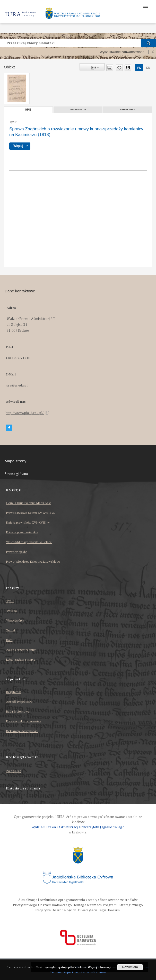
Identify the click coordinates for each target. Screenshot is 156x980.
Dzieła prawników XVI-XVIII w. (28, 522)
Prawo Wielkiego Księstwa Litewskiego (33, 561)
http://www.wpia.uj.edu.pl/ (27, 413)
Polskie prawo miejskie (22, 532)
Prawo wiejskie (17, 552)
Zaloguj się (14, 771)
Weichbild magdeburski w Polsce (29, 542)
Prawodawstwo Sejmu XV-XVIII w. (31, 513)
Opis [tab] (28, 110)
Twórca (11, 611)
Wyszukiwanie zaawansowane (122, 52)
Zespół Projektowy (19, 702)
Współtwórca (15, 620)
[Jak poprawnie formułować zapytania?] (153, 52)
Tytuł (10, 601)
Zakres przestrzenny (21, 650)
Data (9, 640)
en (148, 68)
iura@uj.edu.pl (17, 385)
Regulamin (14, 692)
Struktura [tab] (128, 109)
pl (139, 68)
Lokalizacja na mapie (21, 659)
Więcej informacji (100, 967)
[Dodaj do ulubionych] (119, 68)
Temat (11, 630)
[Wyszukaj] (149, 43)
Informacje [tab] (78, 109)
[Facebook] (9, 428)
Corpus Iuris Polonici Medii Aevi (29, 503)
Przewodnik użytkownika (24, 721)
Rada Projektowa (18, 711)
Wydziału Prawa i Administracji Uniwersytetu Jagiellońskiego (78, 827)
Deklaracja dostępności (22, 731)
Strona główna (16, 474)
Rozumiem (130, 967)
